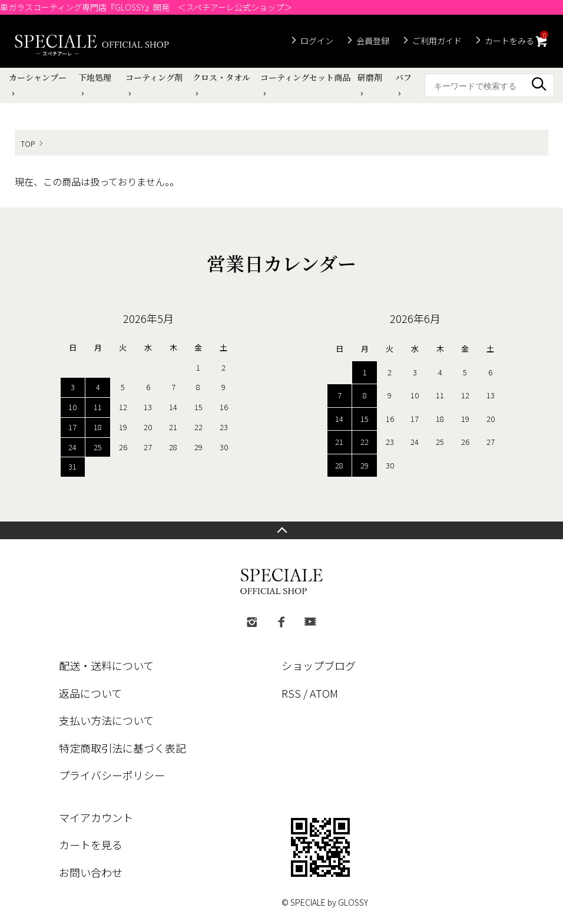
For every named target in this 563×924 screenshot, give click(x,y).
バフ (403, 77)
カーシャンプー (38, 77)
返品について (90, 693)
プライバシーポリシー (112, 775)
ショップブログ (319, 665)
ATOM (324, 693)
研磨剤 (370, 77)
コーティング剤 (154, 77)
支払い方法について (106, 720)
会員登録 (373, 41)
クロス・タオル (221, 77)
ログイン (317, 41)
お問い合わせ (91, 872)
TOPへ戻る (281, 530)
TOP (28, 143)
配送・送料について (106, 665)
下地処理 (95, 77)
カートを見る (91, 844)
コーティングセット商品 (305, 77)
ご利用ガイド (437, 41)
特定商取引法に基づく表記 (122, 748)
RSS (291, 693)
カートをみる (516, 39)
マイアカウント (96, 817)
